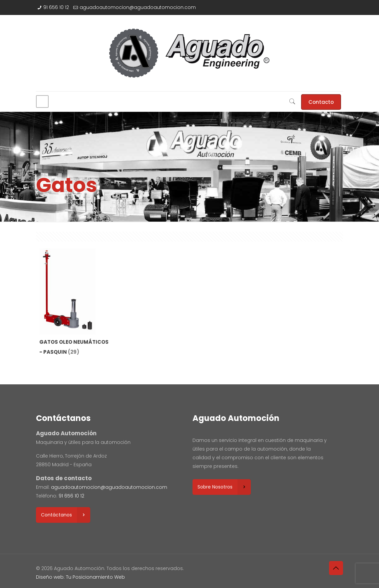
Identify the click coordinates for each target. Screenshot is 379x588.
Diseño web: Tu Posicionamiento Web (80, 577)
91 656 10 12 (56, 7)
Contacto (321, 102)
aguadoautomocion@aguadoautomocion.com (138, 7)
